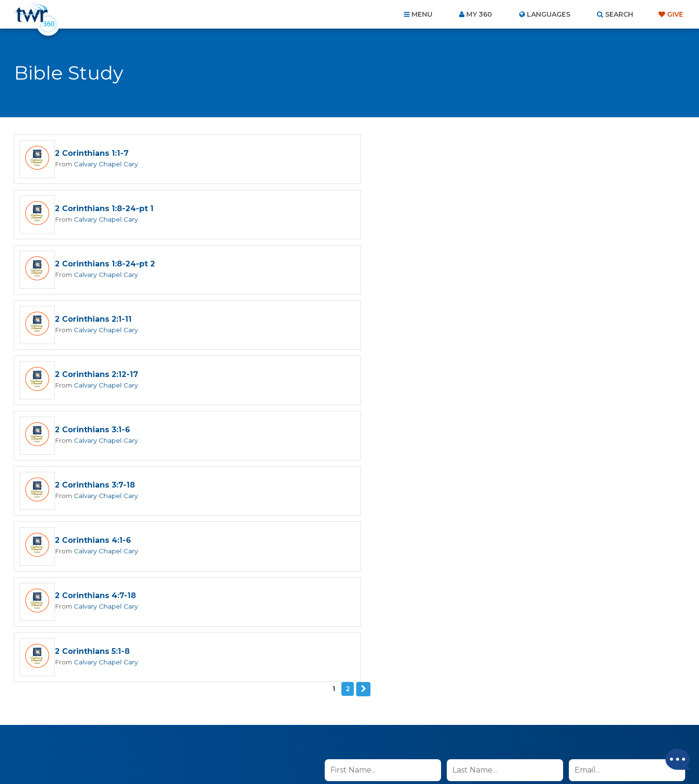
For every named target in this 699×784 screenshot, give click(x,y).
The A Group (419, 755)
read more (459, 521)
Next (363, 415)
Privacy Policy (513, 569)
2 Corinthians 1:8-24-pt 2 (105, 209)
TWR (355, 755)
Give (675, 14)
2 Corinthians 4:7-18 (95, 377)
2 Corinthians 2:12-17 (97, 265)
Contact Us (268, 733)
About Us (217, 733)
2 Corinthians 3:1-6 (431, 265)
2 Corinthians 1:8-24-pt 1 (443, 154)
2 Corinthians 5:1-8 (431, 377)
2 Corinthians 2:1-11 (432, 209)
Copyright (457, 733)
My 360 (479, 14)
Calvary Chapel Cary (104, 164)
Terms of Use (561, 569)
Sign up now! (358, 543)
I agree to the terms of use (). (404, 521)
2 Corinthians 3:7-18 (95, 321)
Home (176, 733)
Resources (512, 733)
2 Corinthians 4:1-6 (432, 321)
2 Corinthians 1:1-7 (92, 154)
